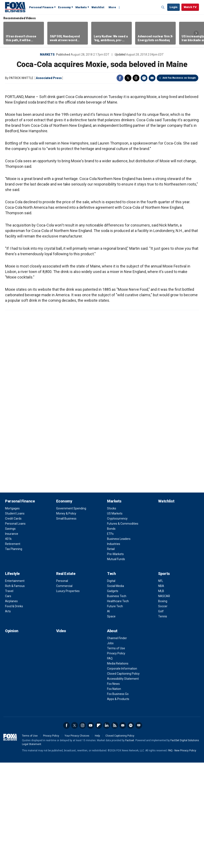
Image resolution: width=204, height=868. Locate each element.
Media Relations (118, 769)
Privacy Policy (116, 759)
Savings (10, 634)
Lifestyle (12, 679)
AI (108, 717)
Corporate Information (122, 774)
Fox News (113, 789)
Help (97, 841)
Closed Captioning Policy (123, 779)
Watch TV (190, 7)
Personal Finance (41, 7)
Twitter (128, 78)
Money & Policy (66, 619)
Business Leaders (119, 644)
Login (173, 7)
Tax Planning (14, 654)
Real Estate (66, 679)
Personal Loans (15, 629)
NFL (161, 686)
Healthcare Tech (118, 707)
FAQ (110, 764)
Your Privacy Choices (77, 841)
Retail (111, 654)
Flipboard (99, 831)
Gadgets (113, 696)
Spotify (131, 831)
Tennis (163, 722)
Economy (64, 7)
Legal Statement (32, 850)
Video (61, 736)
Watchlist (98, 7)
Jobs (110, 749)
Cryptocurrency (117, 624)
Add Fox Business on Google (179, 78)
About (112, 736)
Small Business (66, 624)
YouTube (91, 831)
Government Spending (71, 614)
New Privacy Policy (185, 856)
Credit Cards (13, 624)
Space (111, 722)
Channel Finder (117, 744)
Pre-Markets (115, 659)
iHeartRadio (139, 831)
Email (152, 78)
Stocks (112, 614)
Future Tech (115, 712)
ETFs (110, 639)
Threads (136, 78)
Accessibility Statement (123, 784)
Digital (111, 686)
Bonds (111, 634)
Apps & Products (118, 804)
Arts (8, 717)
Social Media (116, 691)
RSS (115, 831)
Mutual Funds (116, 665)
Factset (130, 846)
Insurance (12, 639)
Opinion (12, 736)
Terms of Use (116, 754)
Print (144, 78)
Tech (111, 679)
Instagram (83, 831)
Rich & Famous (15, 691)
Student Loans (15, 619)
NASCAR (164, 701)
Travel (9, 696)
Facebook (120, 78)
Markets (81, 7)
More (112, 7)
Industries (114, 649)
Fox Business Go (118, 799)
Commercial (64, 691)
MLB (161, 696)
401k (8, 644)
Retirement (13, 649)
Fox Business (15, 7)
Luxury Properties (68, 696)
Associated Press (49, 78)
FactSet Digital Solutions (185, 846)
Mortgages (12, 614)
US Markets (115, 619)
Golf (161, 717)
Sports (164, 679)
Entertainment (15, 686)
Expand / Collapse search (163, 7)
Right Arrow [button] (196, 33)
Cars (8, 701)
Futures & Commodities (123, 629)
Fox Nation (114, 794)
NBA (161, 691)
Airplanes (11, 707)
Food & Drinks (14, 712)
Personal (62, 686)
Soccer (163, 712)
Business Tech (117, 701)
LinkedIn (107, 831)
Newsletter (123, 831)
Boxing (163, 707)
